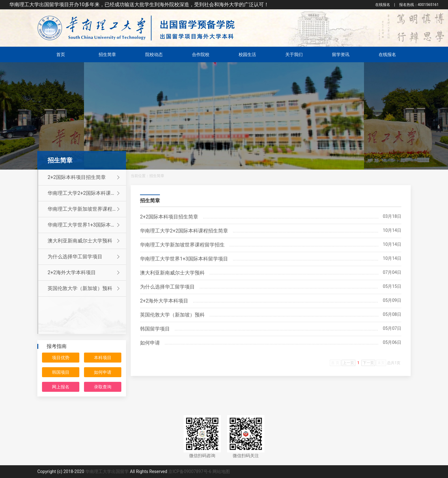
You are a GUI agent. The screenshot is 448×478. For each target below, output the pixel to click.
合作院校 (201, 54)
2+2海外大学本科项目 (84, 273)
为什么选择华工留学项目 (84, 257)
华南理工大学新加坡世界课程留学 (85, 209)
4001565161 (419, 5)
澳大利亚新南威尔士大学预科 (84, 241)
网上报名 (61, 387)
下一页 (368, 363)
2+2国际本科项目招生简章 (84, 177)
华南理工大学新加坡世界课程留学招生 (182, 245)
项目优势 (61, 358)
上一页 (348, 363)
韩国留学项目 (155, 329)
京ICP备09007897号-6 (190, 471)
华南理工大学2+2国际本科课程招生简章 (184, 231)
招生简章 (107, 54)
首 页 (335, 363)
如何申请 (103, 372)
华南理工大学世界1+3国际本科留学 (87, 225)
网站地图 (221, 471)
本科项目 (103, 358)
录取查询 (103, 387)
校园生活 (247, 54)
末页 (381, 363)
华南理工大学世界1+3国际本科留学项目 (184, 259)
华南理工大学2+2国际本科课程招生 (87, 193)
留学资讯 (341, 54)
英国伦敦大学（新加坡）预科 (84, 288)
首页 (61, 54)
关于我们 (294, 54)
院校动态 (154, 54)
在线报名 (383, 5)
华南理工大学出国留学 (107, 471)
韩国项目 (61, 372)
